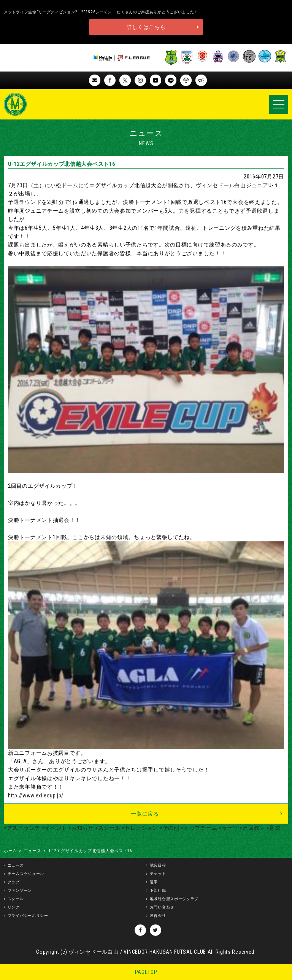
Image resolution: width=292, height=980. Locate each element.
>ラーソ (228, 828)
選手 (154, 882)
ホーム (10, 851)
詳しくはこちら (146, 27)
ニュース (33, 851)
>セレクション (140, 828)
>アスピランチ (22, 828)
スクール (16, 899)
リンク (14, 907)
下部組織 (158, 890)
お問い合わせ (162, 907)
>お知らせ (80, 828)
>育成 (273, 828)
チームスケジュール (26, 874)
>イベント (54, 828)
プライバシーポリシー (28, 916)
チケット (158, 874)
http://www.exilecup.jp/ (36, 795)
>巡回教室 (252, 828)
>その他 (169, 828)
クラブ (14, 882)
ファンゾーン (20, 890)
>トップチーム (198, 828)
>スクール (107, 828)
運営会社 (158, 916)
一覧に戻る (145, 814)
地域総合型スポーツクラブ (174, 899)
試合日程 (158, 865)
